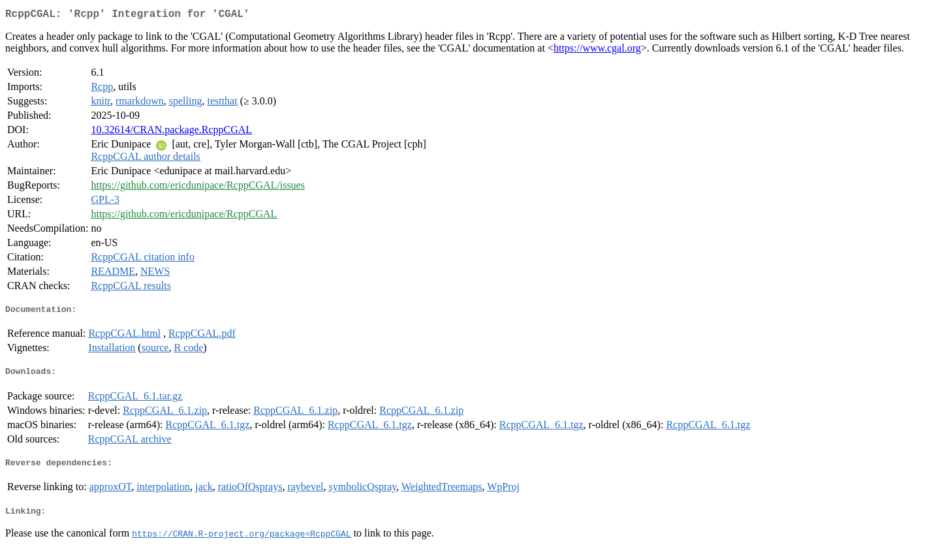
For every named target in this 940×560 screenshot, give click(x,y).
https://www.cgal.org (597, 51)
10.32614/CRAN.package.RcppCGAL (171, 132)
